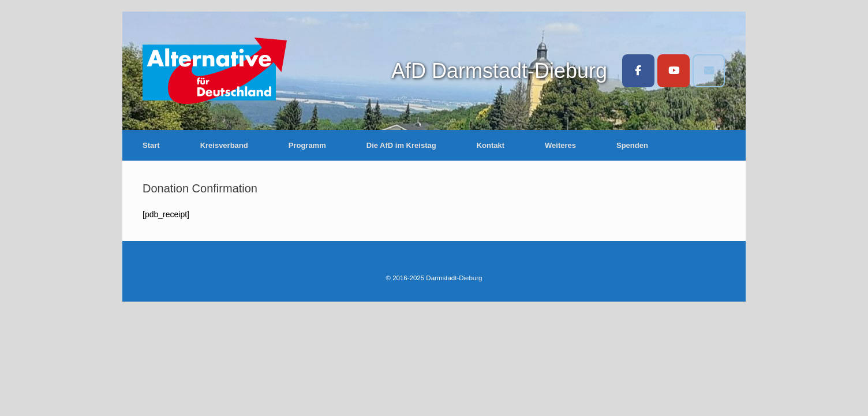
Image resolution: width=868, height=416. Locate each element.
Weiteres (560, 145)
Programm (307, 145)
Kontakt (491, 145)
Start (151, 145)
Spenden (632, 145)
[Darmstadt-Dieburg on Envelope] (709, 71)
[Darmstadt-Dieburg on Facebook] (638, 71)
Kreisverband (224, 145)
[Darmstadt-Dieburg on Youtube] (674, 71)
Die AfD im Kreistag (401, 145)
